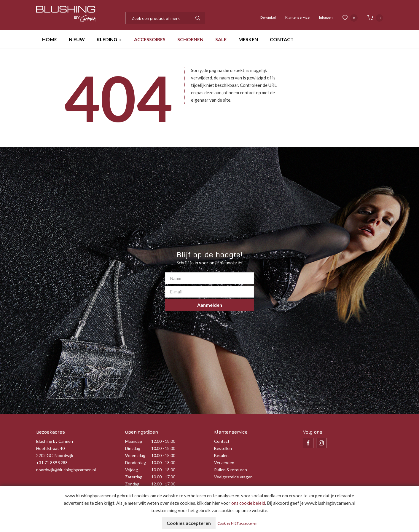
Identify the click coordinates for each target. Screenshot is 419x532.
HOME (50, 39)
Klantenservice (297, 17)
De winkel (268, 17)
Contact (222, 441)
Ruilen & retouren (231, 470)
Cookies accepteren (189, 523)
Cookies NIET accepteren (237, 523)
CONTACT (282, 39)
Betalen (221, 455)
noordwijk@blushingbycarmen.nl (66, 470)
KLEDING (107, 39)
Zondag (132, 484)
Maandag (134, 441)
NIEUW (77, 39)
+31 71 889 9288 (52, 462)
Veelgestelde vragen (233, 477)
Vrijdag (132, 470)
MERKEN (248, 39)
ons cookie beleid (248, 503)
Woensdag (135, 455)
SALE (221, 39)
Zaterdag (134, 477)
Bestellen (223, 448)
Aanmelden (210, 305)
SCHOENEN (190, 39)
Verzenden (224, 462)
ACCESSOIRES (150, 39)
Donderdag (136, 462)
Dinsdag (133, 448)
